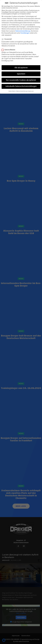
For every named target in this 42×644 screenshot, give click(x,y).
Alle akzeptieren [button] (21, 68)
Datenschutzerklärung (23, 31)
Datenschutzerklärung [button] (22, 91)
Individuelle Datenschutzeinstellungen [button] (21, 86)
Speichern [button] (21, 74)
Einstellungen (25, 33)
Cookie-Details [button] (12, 91)
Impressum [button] (31, 91)
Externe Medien (9, 50)
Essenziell (7, 39)
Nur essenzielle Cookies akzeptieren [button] (21, 80)
